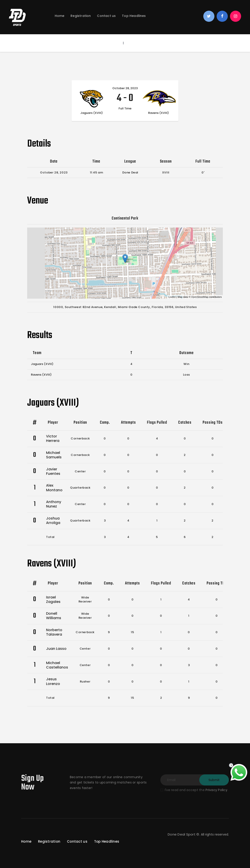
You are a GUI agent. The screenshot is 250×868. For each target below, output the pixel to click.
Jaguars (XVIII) (42, 364)
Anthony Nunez (54, 504)
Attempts (128, 423)
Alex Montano (54, 488)
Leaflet (172, 297)
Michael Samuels (54, 455)
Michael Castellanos (57, 665)
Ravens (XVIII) (41, 375)
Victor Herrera (53, 438)
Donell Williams (54, 616)
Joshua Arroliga (53, 521)
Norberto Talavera (54, 632)
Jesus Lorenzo (53, 681)
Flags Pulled (157, 423)
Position (80, 423)
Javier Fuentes (53, 471)
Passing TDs (213, 423)
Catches (185, 423)
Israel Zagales (53, 599)
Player (53, 423)
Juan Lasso (56, 649)
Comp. (105, 423)
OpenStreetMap (200, 297)
